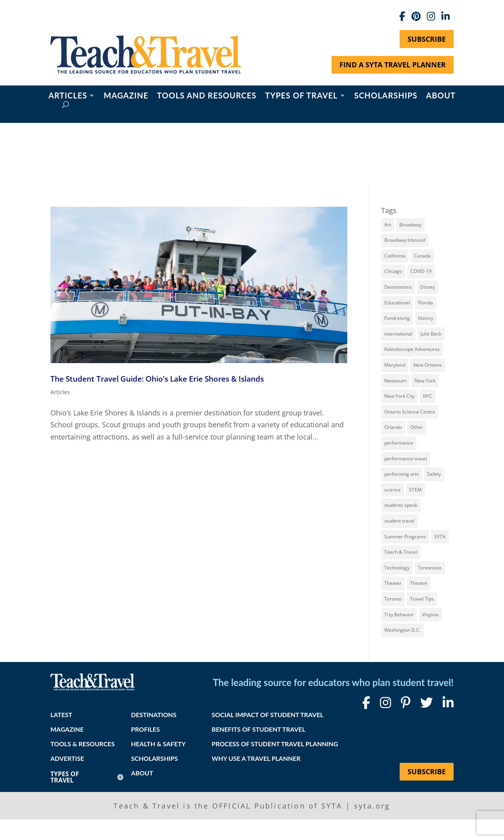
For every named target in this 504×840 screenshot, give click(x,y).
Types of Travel (301, 96)
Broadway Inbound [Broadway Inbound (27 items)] (405, 240)
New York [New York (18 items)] (425, 381)
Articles (68, 96)
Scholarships (386, 96)
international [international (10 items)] (398, 334)
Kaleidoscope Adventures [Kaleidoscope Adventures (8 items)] (412, 349)
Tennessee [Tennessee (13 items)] (430, 568)
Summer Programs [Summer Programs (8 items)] (405, 537)
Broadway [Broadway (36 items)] (410, 225)
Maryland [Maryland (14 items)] (395, 365)
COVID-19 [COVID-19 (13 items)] (421, 271)
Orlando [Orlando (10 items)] (393, 427)
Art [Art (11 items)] (388, 225)
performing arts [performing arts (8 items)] (402, 474)
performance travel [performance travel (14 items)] (406, 459)
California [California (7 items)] (395, 256)
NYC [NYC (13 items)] (428, 396)
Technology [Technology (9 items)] (397, 568)
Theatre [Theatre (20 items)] (419, 583)
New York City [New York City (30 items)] (399, 396)
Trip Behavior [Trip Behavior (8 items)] (399, 615)
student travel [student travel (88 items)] (399, 521)
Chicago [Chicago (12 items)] (393, 271)
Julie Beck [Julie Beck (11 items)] (431, 334)
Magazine (126, 96)
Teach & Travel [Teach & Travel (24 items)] (401, 552)
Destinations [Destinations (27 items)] (398, 287)
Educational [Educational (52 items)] (397, 303)
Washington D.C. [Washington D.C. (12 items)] (402, 630)
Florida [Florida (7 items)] (426, 303)
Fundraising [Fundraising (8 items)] (397, 318)
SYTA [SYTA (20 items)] (440, 537)
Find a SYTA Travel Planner (393, 65)
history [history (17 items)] (426, 318)
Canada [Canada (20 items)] (422, 256)
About (441, 96)
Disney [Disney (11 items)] (428, 287)
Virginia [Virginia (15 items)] (430, 615)
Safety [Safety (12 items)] (434, 474)
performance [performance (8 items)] (399, 443)
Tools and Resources (207, 96)
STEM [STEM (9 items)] (415, 490)
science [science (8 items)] (393, 490)
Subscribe (427, 39)
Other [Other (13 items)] (417, 427)
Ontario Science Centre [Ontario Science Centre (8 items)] (410, 412)
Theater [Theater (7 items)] (393, 583)
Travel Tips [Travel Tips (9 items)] (422, 599)
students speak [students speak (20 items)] (401, 505)
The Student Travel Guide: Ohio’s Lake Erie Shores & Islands (157, 379)
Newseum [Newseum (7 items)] (395, 381)
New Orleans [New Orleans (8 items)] (428, 365)
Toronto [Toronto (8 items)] (393, 599)
